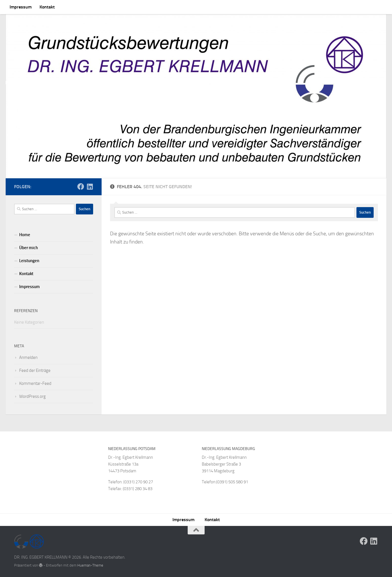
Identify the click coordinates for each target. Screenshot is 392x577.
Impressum (21, 7)
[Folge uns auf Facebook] (81, 187)
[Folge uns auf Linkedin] (90, 187)
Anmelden (28, 357)
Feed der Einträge (35, 370)
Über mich (29, 248)
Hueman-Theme (90, 565)
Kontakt (47, 7)
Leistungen (29, 261)
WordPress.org (32, 396)
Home (25, 235)
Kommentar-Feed (35, 383)
